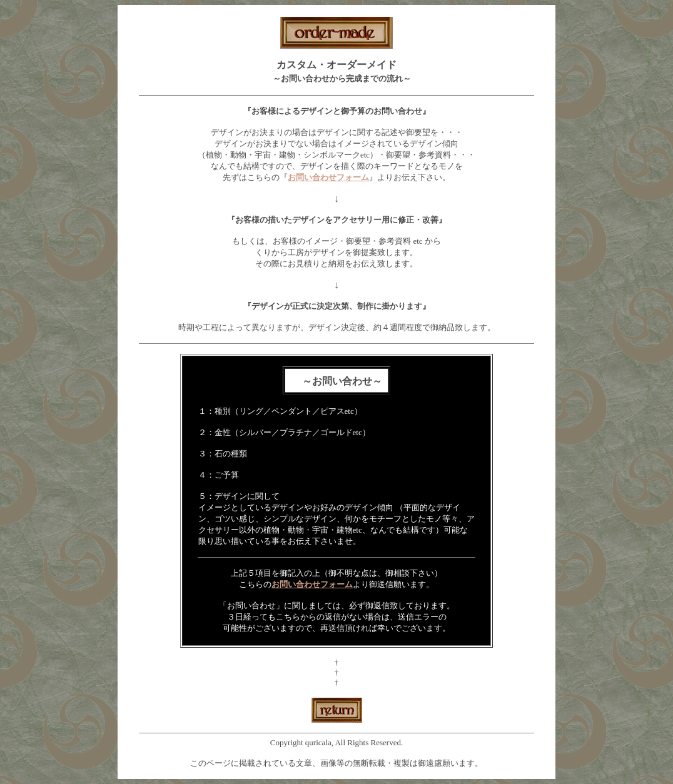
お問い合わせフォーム (312, 584)
